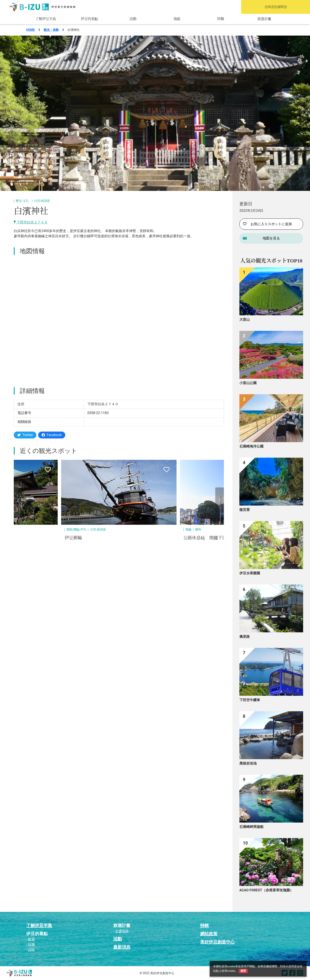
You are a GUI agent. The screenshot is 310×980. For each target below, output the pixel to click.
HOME (31, 30)
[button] (18, 500)
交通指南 (122, 931)
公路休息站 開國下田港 (207, 538)
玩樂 (31, 945)
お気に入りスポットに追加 (267, 224)
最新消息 (122, 947)
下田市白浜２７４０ (31, 222)
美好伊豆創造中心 (217, 942)
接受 (243, 971)
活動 (133, 19)
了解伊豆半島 (46, 19)
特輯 (221, 19)
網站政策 (209, 934)
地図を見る (271, 238)
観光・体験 (51, 30)
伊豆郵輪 (73, 538)
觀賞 (31, 939)
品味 (31, 950)
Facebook (52, 435)
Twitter (25, 435)
